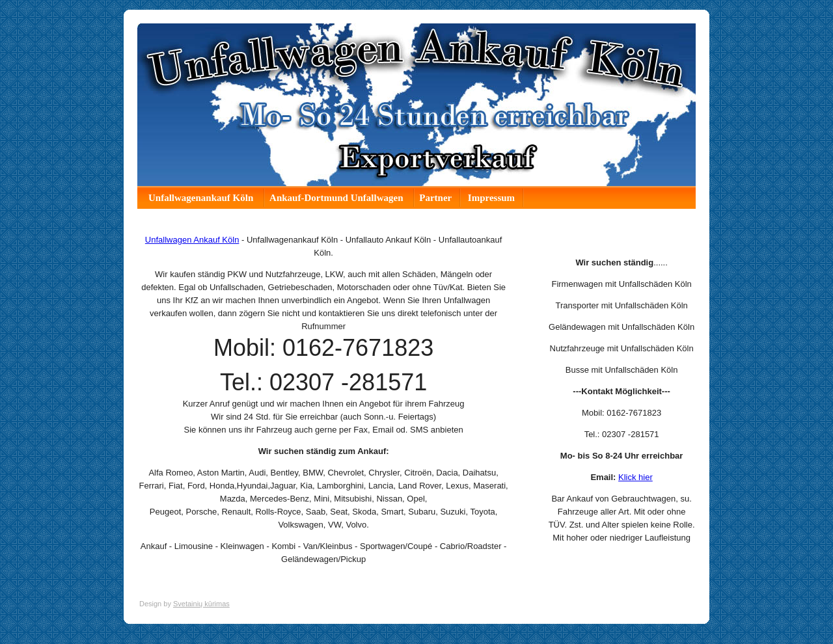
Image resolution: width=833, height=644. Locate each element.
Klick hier (635, 477)
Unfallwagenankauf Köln (202, 198)
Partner (435, 198)
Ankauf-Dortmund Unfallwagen (337, 198)
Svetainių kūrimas (201, 604)
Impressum (491, 198)
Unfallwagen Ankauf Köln (192, 240)
